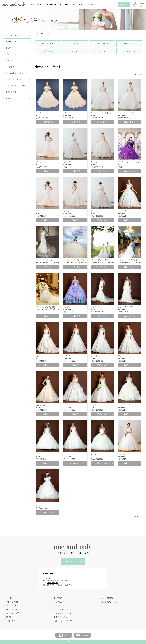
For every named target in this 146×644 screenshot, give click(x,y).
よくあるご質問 (107, 598)
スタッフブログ (77, 4)
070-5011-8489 (53, 583)
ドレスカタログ (36, 4)
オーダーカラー (102, 51)
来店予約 (123, 4)
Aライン (75, 44)
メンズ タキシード (61, 609)
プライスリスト (12, 54)
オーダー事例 (50, 4)
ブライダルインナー (14, 79)
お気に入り (11, 621)
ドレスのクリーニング (14, 73)
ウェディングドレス (14, 35)
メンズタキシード (13, 67)
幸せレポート (63, 4)
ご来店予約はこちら (73, 561)
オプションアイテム (129, 51)
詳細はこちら (48, 122)
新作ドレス (48, 51)
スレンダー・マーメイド (102, 44)
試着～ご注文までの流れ (15, 86)
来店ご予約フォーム (109, 602)
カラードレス (11, 42)
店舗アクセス (91, 4)
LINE (63, 635)
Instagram (82, 635)
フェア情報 (10, 48)
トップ (37, 33)
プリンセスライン (48, 44)
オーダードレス (12, 606)
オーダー (75, 51)
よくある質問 (11, 92)
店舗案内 (10, 617)
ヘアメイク (10, 61)
